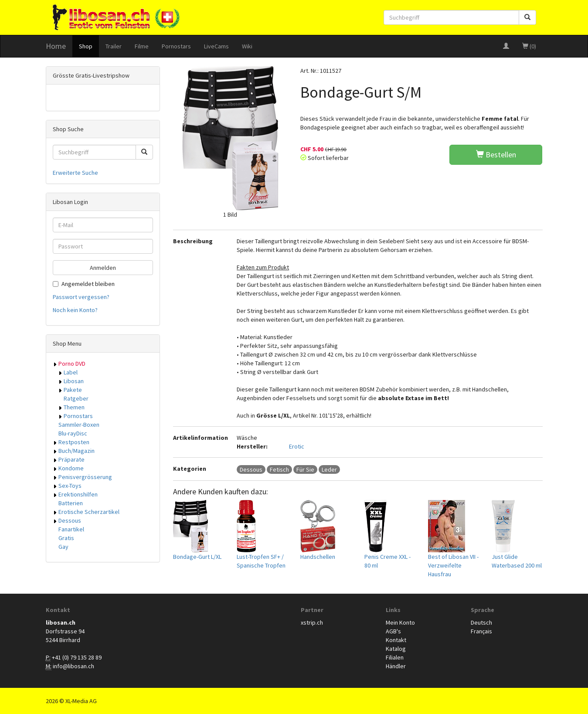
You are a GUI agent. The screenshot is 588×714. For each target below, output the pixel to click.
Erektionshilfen (78, 494)
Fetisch (279, 469)
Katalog (396, 649)
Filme (142, 46)
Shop (86, 46)
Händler (396, 666)
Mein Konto (400, 622)
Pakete (73, 390)
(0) (529, 46)
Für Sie (305, 469)
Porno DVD (72, 364)
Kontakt (396, 640)
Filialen (395, 657)
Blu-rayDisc (73, 433)
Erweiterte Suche (75, 173)
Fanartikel (71, 529)
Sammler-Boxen (79, 425)
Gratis (66, 538)
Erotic (297, 446)
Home (56, 46)
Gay (63, 547)
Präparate (71, 459)
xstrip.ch (312, 622)
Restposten (74, 442)
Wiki (247, 46)
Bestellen (496, 155)
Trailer (114, 46)
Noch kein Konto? (75, 310)
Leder (329, 469)
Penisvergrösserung (85, 477)
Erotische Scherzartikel (89, 512)
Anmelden (103, 268)
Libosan (74, 381)
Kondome (71, 468)
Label (71, 372)
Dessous (70, 520)
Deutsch (481, 622)
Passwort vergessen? (81, 297)
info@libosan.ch (73, 666)
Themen (74, 407)
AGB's (393, 631)
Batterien (71, 503)
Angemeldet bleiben (84, 284)
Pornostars (176, 46)
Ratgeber (76, 398)
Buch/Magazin (76, 451)
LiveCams (216, 46)
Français (481, 631)
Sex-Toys (70, 486)
